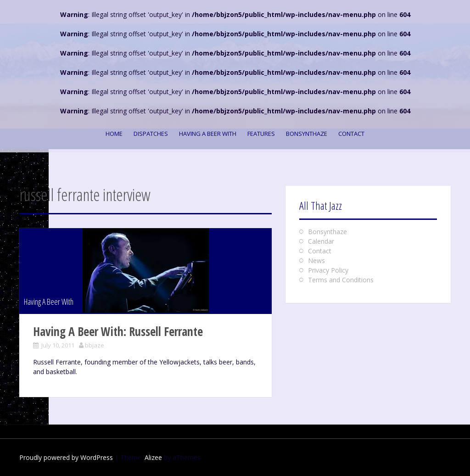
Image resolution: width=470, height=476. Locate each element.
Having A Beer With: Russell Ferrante (118, 331)
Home (114, 134)
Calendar (321, 241)
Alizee (153, 457)
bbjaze (95, 345)
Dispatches (151, 134)
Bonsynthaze (307, 134)
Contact (351, 134)
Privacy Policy (328, 270)
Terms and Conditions (341, 280)
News (316, 260)
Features (261, 134)
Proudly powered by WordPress (66, 457)
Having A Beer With (208, 134)
